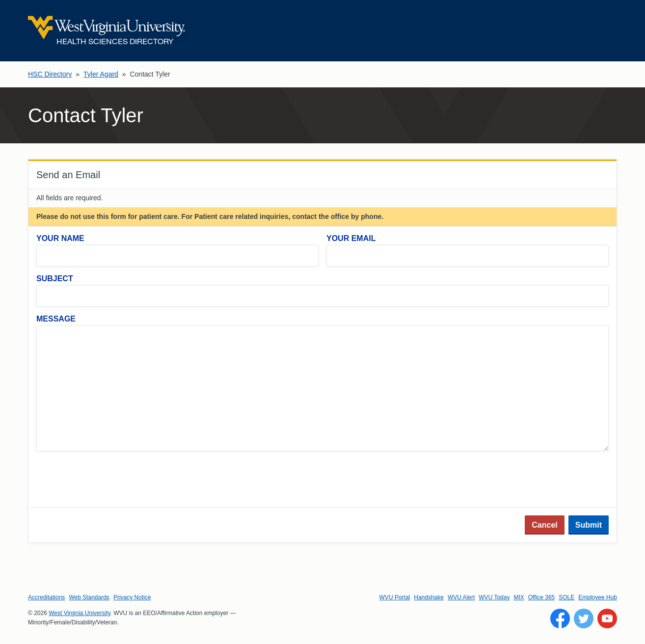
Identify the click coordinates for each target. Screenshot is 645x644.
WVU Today (494, 597)
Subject (55, 279)
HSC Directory (50, 74)
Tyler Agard (101, 74)
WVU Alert (461, 597)
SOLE (566, 597)
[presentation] (111, 480)
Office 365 (541, 597)
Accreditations (46, 597)
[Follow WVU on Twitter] (584, 618)
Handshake (429, 597)
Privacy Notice (132, 597)
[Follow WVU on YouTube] (607, 618)
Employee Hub (598, 597)
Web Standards (89, 597)
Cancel (544, 525)
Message (56, 319)
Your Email (351, 238)
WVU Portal (395, 597)
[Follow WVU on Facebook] (560, 618)
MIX (519, 597)
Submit (589, 525)
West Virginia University (79, 613)
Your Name (60, 238)
